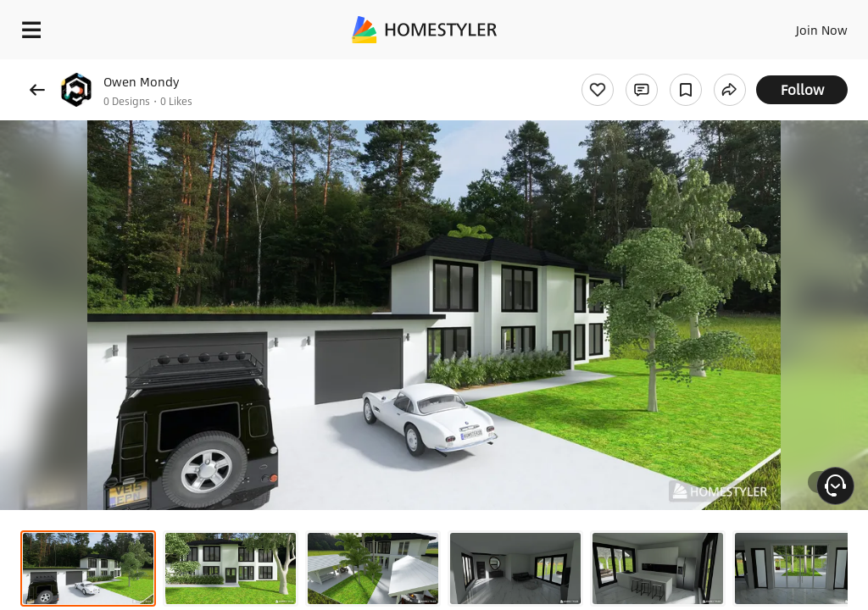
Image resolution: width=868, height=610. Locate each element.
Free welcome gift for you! (651, 68)
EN (799, 25)
